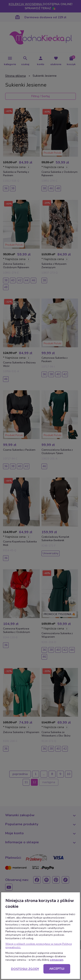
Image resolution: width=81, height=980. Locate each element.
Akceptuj (57, 969)
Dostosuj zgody (25, 969)
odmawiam (56, 960)
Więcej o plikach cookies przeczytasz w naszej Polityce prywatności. (39, 946)
